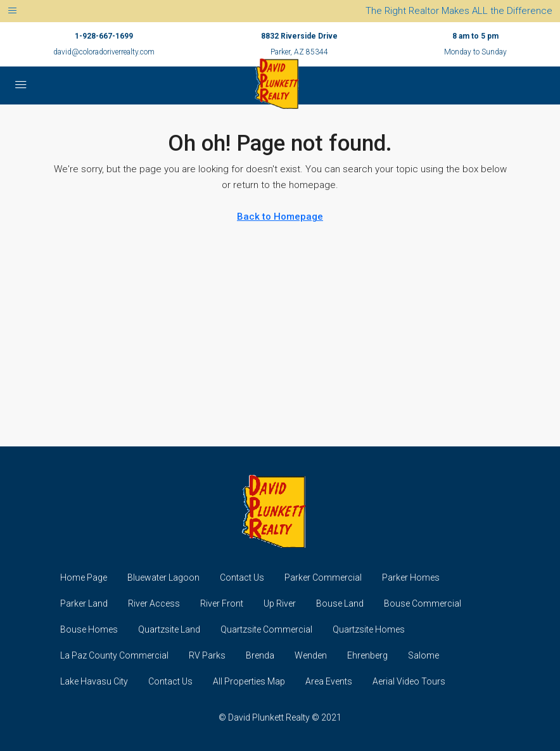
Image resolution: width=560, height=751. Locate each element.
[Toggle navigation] (12, 11)
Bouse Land (340, 603)
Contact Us (242, 577)
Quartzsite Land (169, 629)
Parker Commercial (323, 577)
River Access (154, 603)
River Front (222, 603)
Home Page (84, 577)
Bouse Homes (89, 629)
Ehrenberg (367, 655)
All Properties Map (249, 681)
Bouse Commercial (423, 603)
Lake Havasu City (94, 681)
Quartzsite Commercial (266, 629)
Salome (423, 655)
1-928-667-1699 (104, 36)
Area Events (329, 681)
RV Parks (207, 655)
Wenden (311, 655)
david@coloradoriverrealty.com (104, 52)
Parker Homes (411, 577)
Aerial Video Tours (409, 681)
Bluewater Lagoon (163, 577)
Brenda (260, 655)
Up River (280, 603)
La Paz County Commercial (114, 655)
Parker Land (84, 603)
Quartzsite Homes (369, 629)
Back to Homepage (280, 217)
